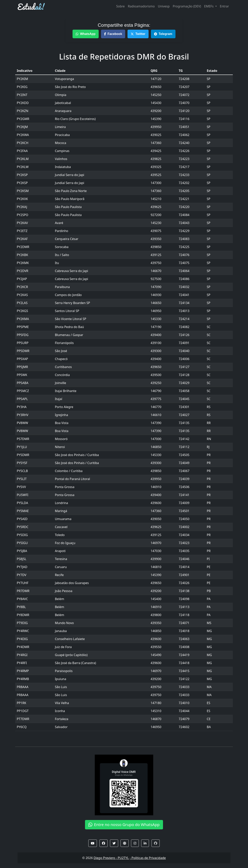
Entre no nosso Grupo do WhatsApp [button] (124, 825)
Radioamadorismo (141, 6)
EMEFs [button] (209, 6)
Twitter (138, 34)
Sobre (120, 6)
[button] (93, 843)
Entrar (224, 6)
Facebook (113, 34)
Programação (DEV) (187, 6)
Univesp (164, 6)
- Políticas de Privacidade (148, 858)
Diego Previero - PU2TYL (111, 858)
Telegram (163, 34)
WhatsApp (85, 34)
